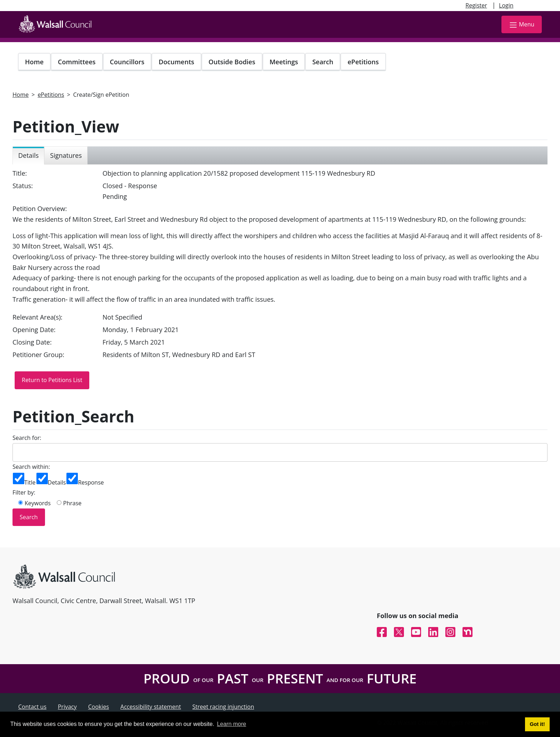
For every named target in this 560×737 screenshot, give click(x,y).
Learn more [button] (231, 724)
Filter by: (24, 492)
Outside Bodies (232, 62)
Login (506, 5)
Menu (522, 25)
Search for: (27, 438)
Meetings (284, 62)
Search (323, 62)
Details (57, 482)
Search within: (31, 467)
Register (476, 5)
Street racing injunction (223, 707)
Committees (77, 62)
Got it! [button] (537, 724)
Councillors (127, 62)
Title (30, 482)
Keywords (38, 503)
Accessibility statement (151, 707)
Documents (176, 62)
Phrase (72, 503)
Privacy (67, 707)
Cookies (99, 707)
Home (34, 62)
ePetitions (363, 62)
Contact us (32, 707)
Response (91, 482)
